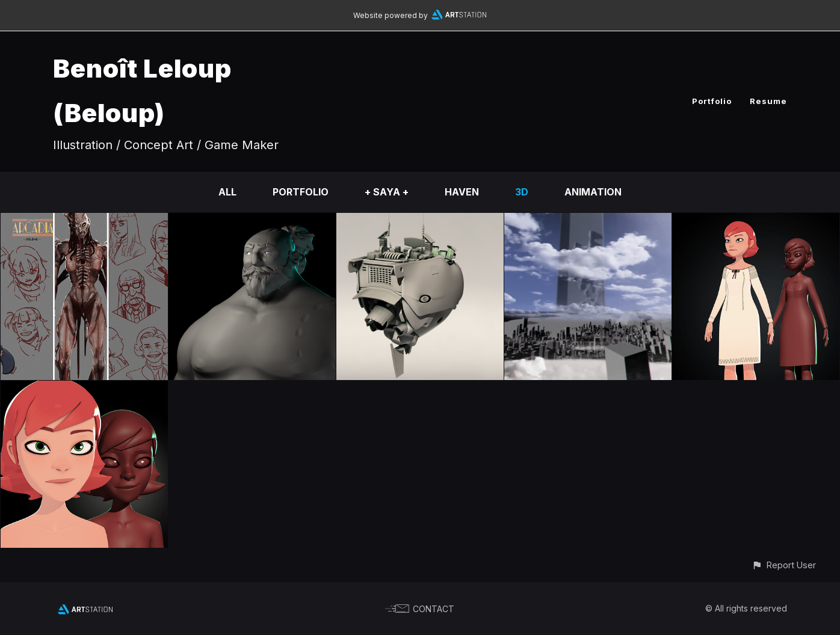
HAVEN (462, 192)
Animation (593, 192)
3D (522, 192)
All (227, 192)
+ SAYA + (387, 192)
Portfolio (712, 101)
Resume (768, 101)
